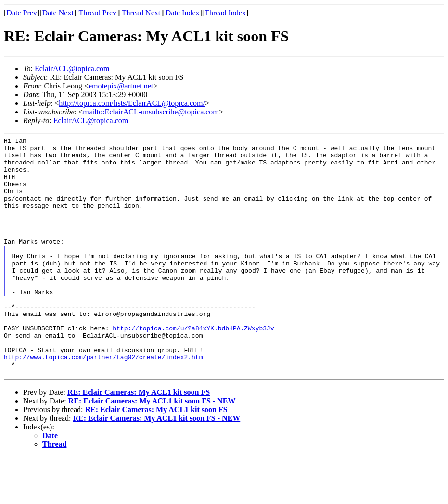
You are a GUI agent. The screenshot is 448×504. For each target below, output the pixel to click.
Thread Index (225, 13)
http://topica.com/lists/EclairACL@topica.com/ (132, 103)
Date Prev (22, 13)
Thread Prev (97, 13)
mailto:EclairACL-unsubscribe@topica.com (151, 112)
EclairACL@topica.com (72, 69)
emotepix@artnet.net (121, 86)
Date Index (183, 13)
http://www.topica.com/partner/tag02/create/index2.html (105, 402)
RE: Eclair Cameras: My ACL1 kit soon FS (139, 440)
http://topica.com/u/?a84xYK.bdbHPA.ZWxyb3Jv (193, 367)
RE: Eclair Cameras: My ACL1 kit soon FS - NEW (152, 448)
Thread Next (141, 13)
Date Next (58, 13)
